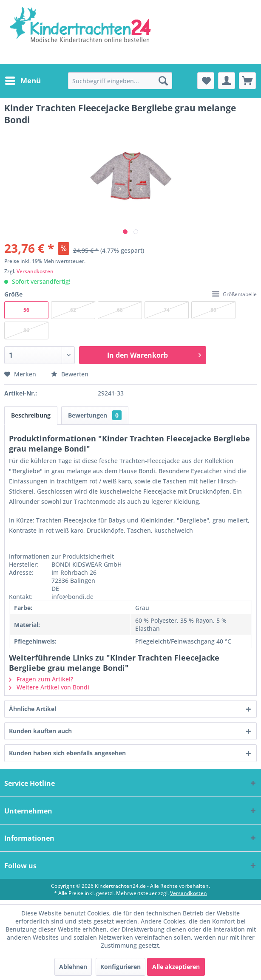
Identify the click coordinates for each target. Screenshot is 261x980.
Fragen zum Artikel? (41, 679)
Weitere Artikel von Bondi (49, 687)
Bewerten (70, 374)
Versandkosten (35, 271)
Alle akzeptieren (176, 967)
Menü (23, 80)
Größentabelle (234, 294)
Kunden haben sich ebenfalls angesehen (67, 753)
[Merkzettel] (206, 81)
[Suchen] (163, 81)
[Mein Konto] (227, 81)
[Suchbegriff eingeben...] (120, 81)
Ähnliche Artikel (33, 709)
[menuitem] (23, 81)
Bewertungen (95, 415)
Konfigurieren (121, 967)
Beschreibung (31, 415)
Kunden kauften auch (40, 731)
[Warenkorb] (247, 81)
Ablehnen (73, 967)
